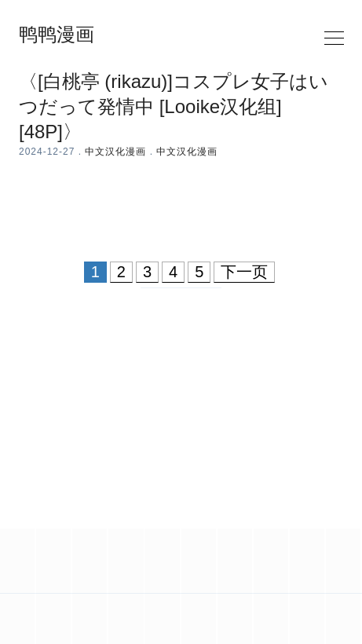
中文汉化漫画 (115, 152)
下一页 (244, 272)
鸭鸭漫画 (57, 35)
